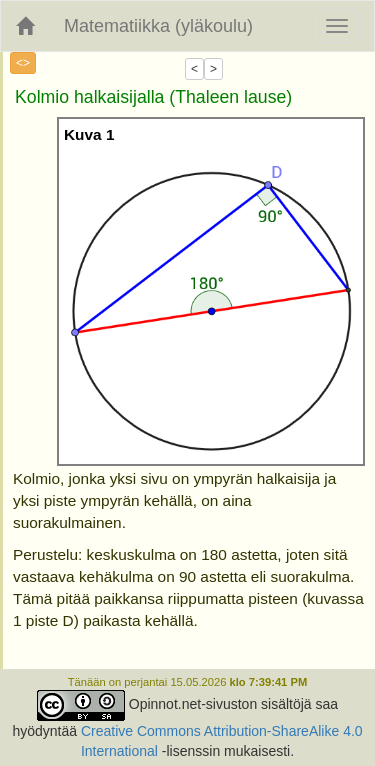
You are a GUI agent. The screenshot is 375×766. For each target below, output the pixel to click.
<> (23, 63)
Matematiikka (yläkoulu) (158, 26)
